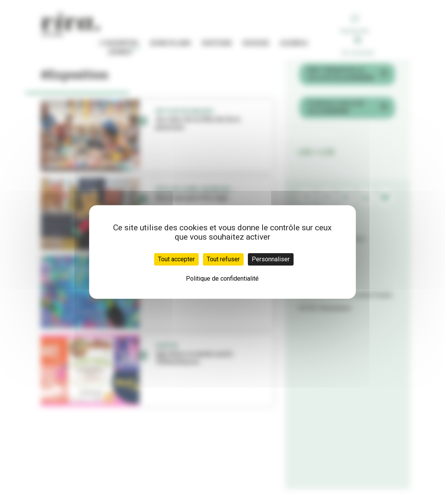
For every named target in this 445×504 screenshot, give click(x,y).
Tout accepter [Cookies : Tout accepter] (176, 259)
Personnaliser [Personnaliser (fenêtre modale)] (271, 259)
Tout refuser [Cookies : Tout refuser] (223, 259)
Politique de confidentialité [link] (222, 279)
